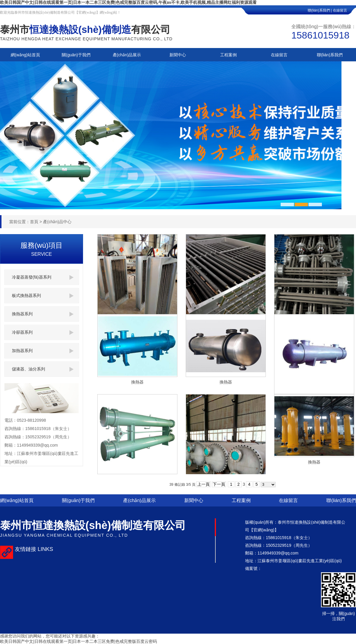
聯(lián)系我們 (341, 500)
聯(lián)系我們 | (320, 10)
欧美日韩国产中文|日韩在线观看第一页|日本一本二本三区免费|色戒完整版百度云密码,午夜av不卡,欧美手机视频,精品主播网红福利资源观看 (128, 2)
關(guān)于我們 (78, 500)
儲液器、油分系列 (43, 369)
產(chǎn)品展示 (139, 500)
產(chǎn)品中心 (57, 222)
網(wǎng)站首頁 (17, 500)
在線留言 (344, 10)
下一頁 (219, 484)
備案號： (253, 568)
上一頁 (204, 484)
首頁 (34, 222)
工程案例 (241, 500)
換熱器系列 (43, 314)
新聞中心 (194, 500)
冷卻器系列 (43, 332)
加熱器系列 (43, 351)
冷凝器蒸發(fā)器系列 (43, 277)
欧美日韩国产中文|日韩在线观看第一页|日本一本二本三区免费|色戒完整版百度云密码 (78, 641)
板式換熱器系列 (43, 296)
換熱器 (137, 382)
